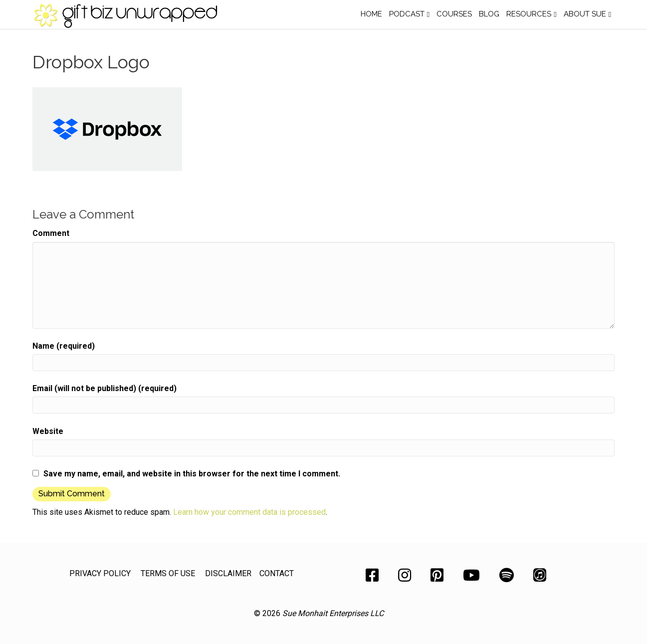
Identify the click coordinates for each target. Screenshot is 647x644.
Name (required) (64, 346)
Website (48, 431)
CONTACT (277, 573)
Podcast (407, 14)
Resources (529, 14)
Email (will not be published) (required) (105, 388)
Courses (454, 14)
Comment (51, 233)
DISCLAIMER (228, 573)
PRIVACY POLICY (100, 573)
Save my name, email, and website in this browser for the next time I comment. (192, 474)
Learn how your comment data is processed (249, 512)
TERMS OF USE (168, 573)
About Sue (585, 14)
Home (371, 14)
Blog (489, 14)
